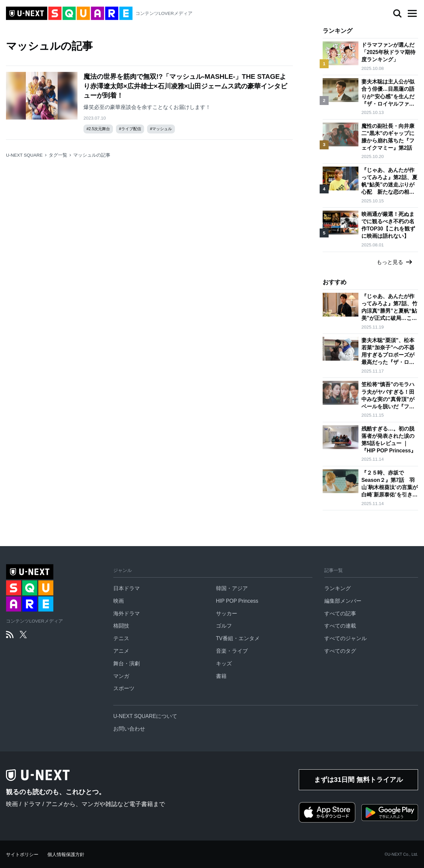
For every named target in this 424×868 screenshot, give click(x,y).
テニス (121, 638)
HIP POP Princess (237, 601)
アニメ (121, 651)
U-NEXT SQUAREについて (145, 716)
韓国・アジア (232, 588)
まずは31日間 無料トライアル (358, 780)
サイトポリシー (22, 855)
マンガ (121, 676)
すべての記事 (340, 613)
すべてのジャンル (345, 638)
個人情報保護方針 (66, 855)
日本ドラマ (127, 588)
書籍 (221, 676)
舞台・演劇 (127, 664)
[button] (412, 14)
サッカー (227, 613)
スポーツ (124, 688)
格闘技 (121, 626)
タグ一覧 (58, 155)
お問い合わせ (129, 729)
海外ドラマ (127, 613)
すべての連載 (340, 626)
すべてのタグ (340, 651)
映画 (119, 601)
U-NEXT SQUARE (24, 155)
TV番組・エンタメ (238, 638)
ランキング (338, 588)
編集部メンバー (343, 601)
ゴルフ (224, 626)
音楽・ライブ (232, 651)
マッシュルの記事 (92, 155)
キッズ (224, 664)
